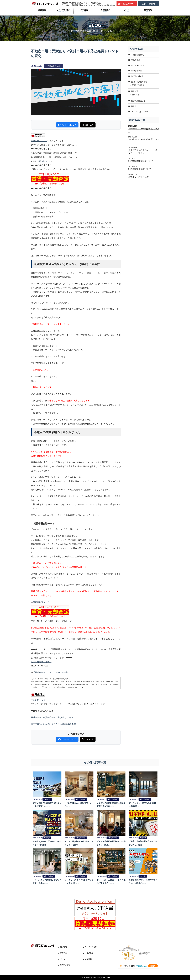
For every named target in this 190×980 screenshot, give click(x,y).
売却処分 (84, 10)
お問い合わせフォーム (41, 662)
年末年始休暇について (139, 177)
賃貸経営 (135, 106)
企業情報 (148, 10)
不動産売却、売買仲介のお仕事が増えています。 (54, 717)
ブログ (127, 10)
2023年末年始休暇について (141, 161)
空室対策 (136, 95)
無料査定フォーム (127, 4)
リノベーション (63, 10)
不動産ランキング (39, 141)
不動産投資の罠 (137, 55)
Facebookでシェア (67, 125)
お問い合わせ (149, 4)
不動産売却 (136, 60)
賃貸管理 (42, 10)
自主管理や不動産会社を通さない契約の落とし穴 (54, 724)
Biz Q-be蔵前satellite (139, 112)
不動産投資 (106, 10)
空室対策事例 (136, 71)
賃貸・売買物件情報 (139, 82)
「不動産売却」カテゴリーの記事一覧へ (51, 672)
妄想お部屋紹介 (138, 85)
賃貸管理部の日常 (138, 101)
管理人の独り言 (137, 76)
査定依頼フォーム (41, 602)
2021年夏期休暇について (140, 169)
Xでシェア (88, 125)
